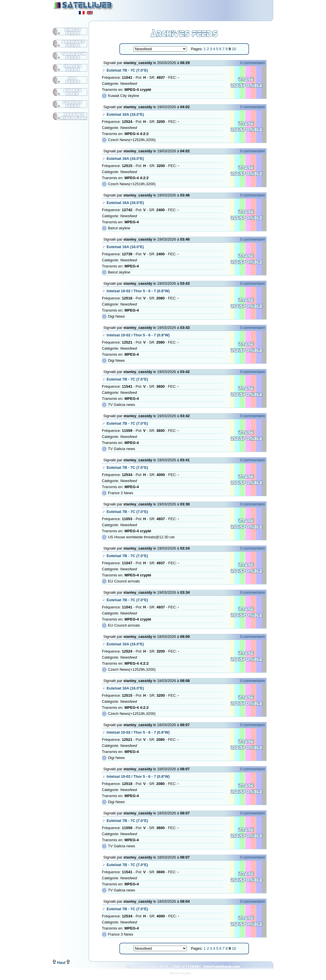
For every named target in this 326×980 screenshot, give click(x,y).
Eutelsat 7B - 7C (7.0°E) (127, 70)
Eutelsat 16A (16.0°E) (125, 114)
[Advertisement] (202, 9)
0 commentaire (253, 63)
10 (234, 49)
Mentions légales (180, 973)
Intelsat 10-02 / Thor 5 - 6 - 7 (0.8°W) (138, 291)
